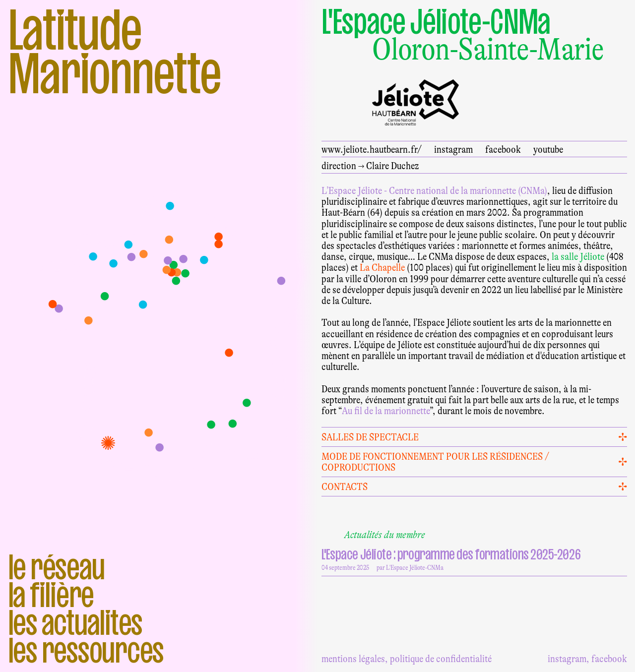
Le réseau (56, 567)
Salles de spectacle (370, 437)
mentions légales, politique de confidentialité (407, 659)
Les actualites (75, 622)
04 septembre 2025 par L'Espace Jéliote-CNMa (471, 558)
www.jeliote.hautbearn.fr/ (372, 149)
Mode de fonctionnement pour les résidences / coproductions (435, 462)
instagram (453, 149)
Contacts (345, 487)
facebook (503, 149)
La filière (51, 595)
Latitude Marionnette (115, 52)
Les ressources (86, 650)
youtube (548, 149)
